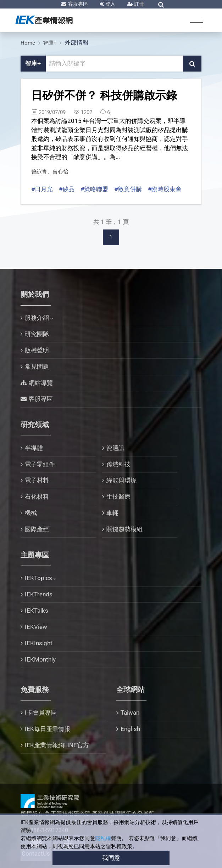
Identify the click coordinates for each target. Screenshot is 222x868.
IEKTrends (39, 594)
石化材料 (37, 497)
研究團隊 (37, 334)
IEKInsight (39, 643)
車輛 (112, 513)
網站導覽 (41, 383)
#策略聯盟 (94, 189)
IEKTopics (38, 578)
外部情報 (77, 42)
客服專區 (77, 4)
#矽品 (67, 189)
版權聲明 (37, 350)
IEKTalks (37, 611)
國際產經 (37, 529)
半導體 (34, 448)
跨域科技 (118, 464)
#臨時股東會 (165, 189)
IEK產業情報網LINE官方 (57, 745)
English (130, 729)
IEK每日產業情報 (48, 729)
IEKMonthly (40, 659)
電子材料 (37, 480)
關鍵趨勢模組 (124, 529)
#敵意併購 (128, 189)
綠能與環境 (121, 480)
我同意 (111, 858)
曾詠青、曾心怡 (50, 172)
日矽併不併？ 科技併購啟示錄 (104, 95)
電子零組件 (40, 464)
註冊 (138, 4)
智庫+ (50, 43)
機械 (31, 513)
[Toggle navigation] (197, 22)
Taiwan (130, 713)
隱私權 (103, 838)
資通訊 (115, 448)
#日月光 (42, 189)
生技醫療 (118, 497)
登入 (110, 4)
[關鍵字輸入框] (115, 64)
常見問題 (37, 367)
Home (28, 43)
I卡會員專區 (41, 713)
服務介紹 (37, 318)
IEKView (36, 627)
